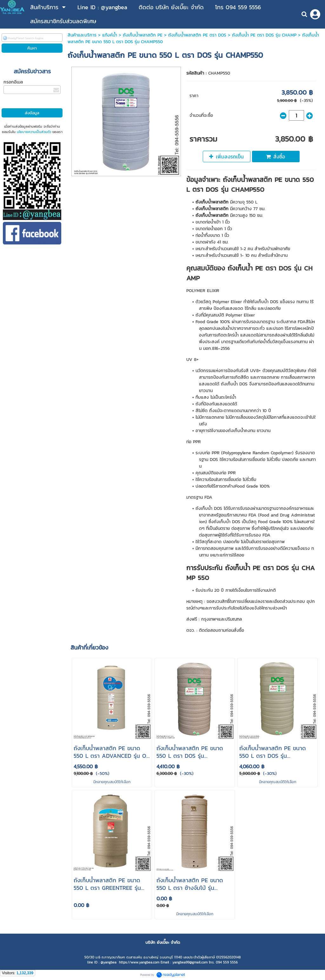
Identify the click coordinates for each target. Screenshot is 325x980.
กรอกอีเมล (13, 82)
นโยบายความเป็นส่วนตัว (34, 132)
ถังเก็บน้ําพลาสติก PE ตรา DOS (197, 35)
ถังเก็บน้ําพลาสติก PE (143, 35)
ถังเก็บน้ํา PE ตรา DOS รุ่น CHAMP (264, 35)
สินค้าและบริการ (82, 35)
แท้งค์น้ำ (110, 35)
